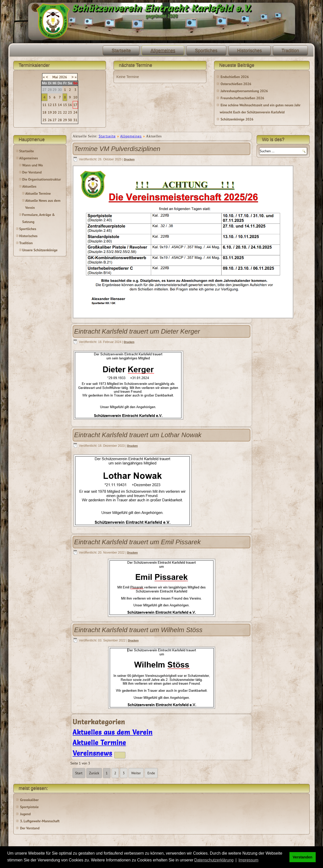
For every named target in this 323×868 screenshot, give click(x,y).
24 (75, 112)
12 (50, 105)
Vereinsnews (92, 753)
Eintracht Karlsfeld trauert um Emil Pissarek (137, 542)
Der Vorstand (32, 172)
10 (75, 97)
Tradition (290, 51)
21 (60, 112)
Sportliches (206, 51)
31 (75, 120)
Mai (55, 77)
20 (55, 112)
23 (70, 112)
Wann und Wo (33, 165)
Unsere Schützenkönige (40, 250)
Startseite (121, 51)
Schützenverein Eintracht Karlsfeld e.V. (162, 8)
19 (50, 112)
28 (60, 120)
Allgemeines (163, 51)
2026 (63, 77)
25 (44, 120)
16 (70, 105)
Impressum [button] (248, 860)
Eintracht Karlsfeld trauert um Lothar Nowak (138, 435)
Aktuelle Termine (38, 193)
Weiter (136, 773)
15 (65, 105)
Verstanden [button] (303, 857)
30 (70, 120)
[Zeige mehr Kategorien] (120, 755)
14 (60, 105)
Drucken (129, 159)
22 (65, 112)
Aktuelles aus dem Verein (113, 732)
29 (65, 120)
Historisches (250, 51)
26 (50, 120)
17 (75, 105)
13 (55, 105)
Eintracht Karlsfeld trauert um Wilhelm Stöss (138, 630)
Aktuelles (29, 186)
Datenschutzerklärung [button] (214, 860)
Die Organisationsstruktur (42, 179)
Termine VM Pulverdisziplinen (117, 149)
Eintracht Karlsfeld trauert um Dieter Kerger (137, 331)
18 (44, 112)
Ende (151, 773)
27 (55, 120)
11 (44, 105)
